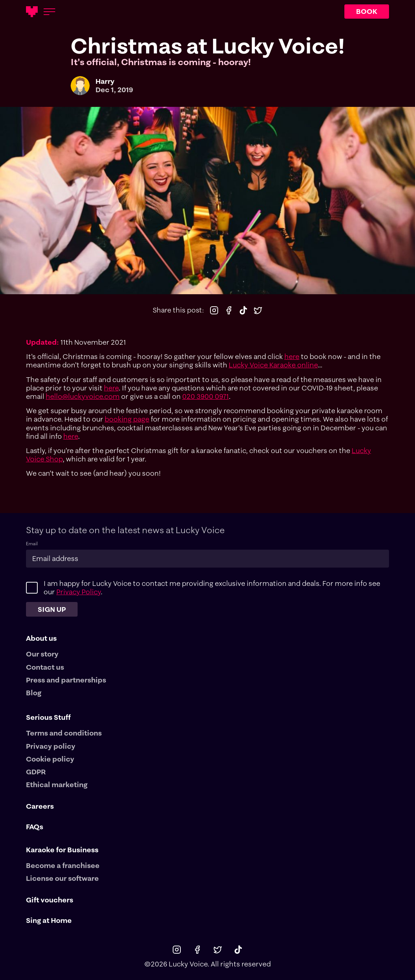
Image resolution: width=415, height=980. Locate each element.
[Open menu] (49, 12)
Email (32, 544)
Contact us (45, 667)
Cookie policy (50, 759)
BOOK (367, 11)
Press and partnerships (66, 680)
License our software (62, 878)
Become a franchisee (63, 866)
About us (41, 638)
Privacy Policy (78, 592)
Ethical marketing (57, 785)
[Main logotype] (32, 12)
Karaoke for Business (62, 850)
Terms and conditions (64, 733)
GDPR (36, 772)
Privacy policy (51, 746)
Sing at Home (49, 921)
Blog (34, 693)
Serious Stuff (48, 717)
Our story (42, 654)
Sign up (52, 609)
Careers (40, 806)
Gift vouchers (50, 900)
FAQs (35, 827)
